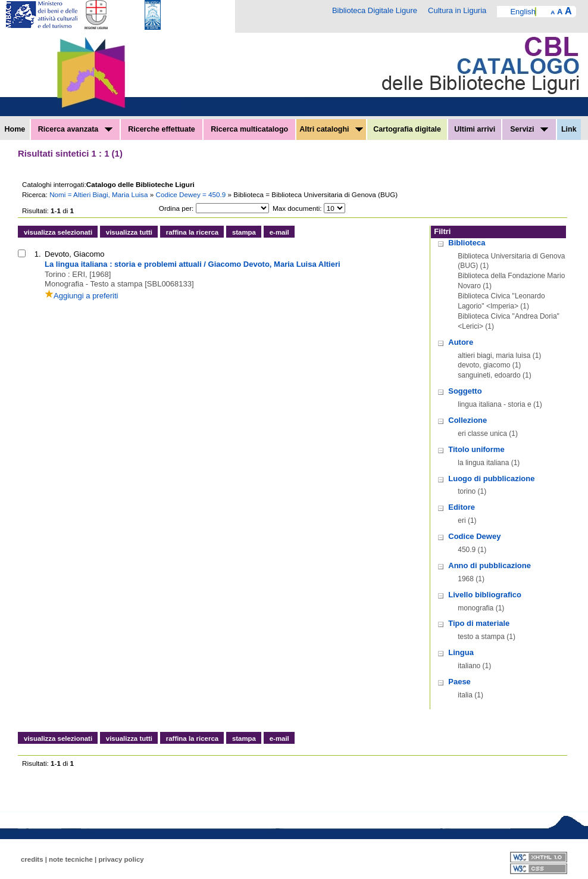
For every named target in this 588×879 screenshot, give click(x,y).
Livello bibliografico (485, 595)
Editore (462, 507)
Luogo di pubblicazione (491, 479)
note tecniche (71, 859)
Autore (461, 342)
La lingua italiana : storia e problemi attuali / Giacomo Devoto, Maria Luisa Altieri (193, 264)
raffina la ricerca (192, 232)
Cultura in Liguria (457, 10)
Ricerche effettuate (162, 129)
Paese (459, 682)
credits (32, 859)
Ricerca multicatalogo (249, 129)
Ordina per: (176, 208)
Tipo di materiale (479, 623)
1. (38, 254)
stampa (244, 232)
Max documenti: (297, 208)
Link (569, 129)
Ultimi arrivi (475, 129)
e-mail (279, 232)
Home (15, 129)
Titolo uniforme (476, 449)
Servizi (529, 129)
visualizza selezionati (58, 232)
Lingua (461, 652)
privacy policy (121, 859)
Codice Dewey (474, 536)
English (523, 12)
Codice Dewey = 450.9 (191, 194)
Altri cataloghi (331, 129)
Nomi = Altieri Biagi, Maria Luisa (100, 194)
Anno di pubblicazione (490, 565)
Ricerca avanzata (75, 129)
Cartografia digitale (407, 129)
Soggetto (465, 391)
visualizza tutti (129, 232)
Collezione (467, 420)
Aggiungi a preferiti (81, 296)
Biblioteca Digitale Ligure (375, 10)
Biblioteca (467, 243)
